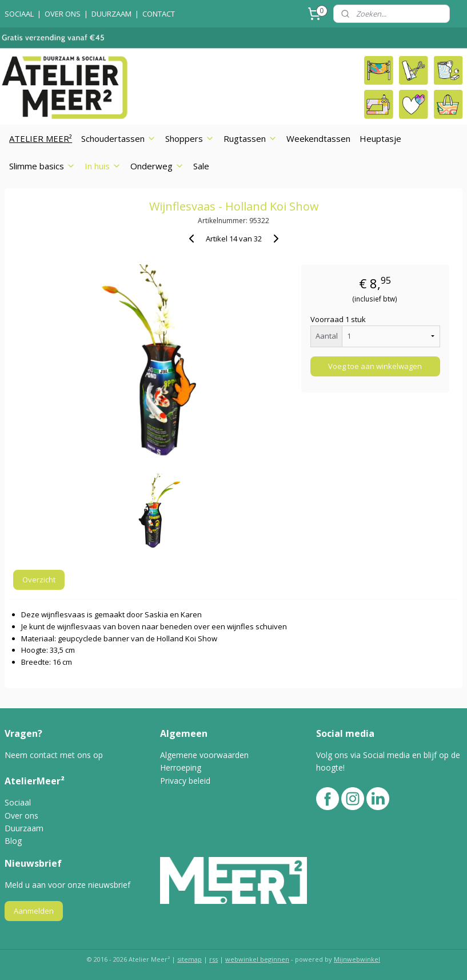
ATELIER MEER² (41, 138)
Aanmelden (34, 911)
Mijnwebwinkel (357, 959)
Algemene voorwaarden (204, 755)
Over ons (23, 816)
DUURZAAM (111, 14)
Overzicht (39, 580)
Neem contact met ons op (54, 755)
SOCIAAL (19, 14)
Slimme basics (42, 166)
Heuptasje (380, 138)
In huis (103, 166)
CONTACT (159, 14)
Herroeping (181, 767)
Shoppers (190, 138)
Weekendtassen (318, 138)
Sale (201, 166)
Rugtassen (250, 138)
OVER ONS (63, 14)
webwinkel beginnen (257, 959)
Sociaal (18, 802)
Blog (13, 841)
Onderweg (157, 166)
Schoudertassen (119, 138)
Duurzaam (24, 828)
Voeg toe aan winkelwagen (375, 366)
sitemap (189, 959)
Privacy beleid (185, 781)
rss (213, 959)
